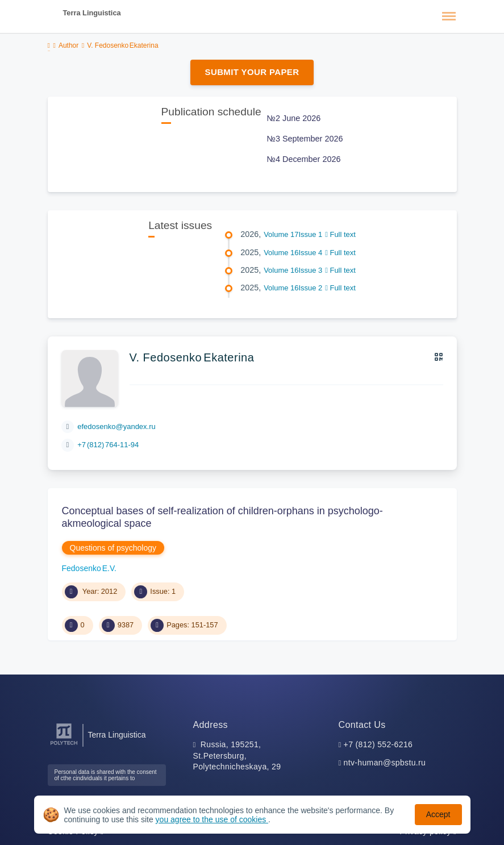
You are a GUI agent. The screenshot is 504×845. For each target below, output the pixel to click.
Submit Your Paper (252, 72)
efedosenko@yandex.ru (116, 426)
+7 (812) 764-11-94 (108, 445)
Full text (340, 234)
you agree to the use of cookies (212, 819)
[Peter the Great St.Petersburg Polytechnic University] (64, 745)
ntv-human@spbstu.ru (385, 763)
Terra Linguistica (92, 13)
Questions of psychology (113, 548)
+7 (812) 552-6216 (378, 744)
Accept (438, 814)
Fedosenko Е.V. (89, 568)
